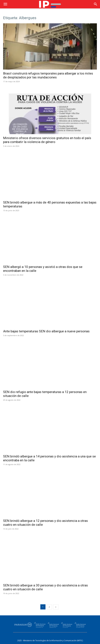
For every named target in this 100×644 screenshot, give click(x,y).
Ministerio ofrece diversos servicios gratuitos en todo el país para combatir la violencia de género (47, 140)
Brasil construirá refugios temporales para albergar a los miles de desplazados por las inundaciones (48, 75)
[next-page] (56, 607)
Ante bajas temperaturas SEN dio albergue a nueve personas (46, 331)
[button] (5, 4)
